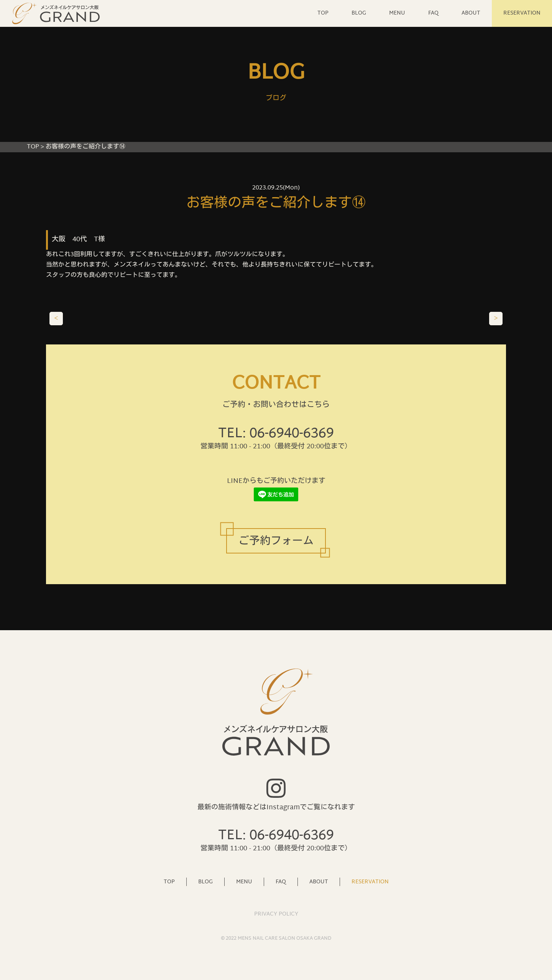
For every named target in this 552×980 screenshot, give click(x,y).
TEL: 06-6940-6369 (276, 434)
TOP (323, 13)
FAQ (433, 13)
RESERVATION (522, 13)
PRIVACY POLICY (276, 914)
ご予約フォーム (276, 542)
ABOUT (471, 13)
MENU (397, 13)
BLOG (359, 13)
